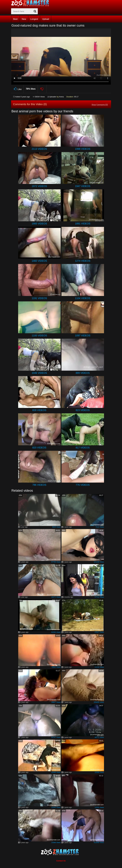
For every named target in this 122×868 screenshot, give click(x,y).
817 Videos (83, 448)
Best (15, 19)
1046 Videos (39, 373)
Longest (34, 19)
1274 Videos (83, 261)
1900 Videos (39, 224)
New (24, 19)
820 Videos (39, 448)
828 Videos (39, 410)
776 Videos (83, 485)
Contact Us (61, 861)
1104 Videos (83, 298)
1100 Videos (39, 336)
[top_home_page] (31, 3)
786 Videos (39, 485)
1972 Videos (39, 186)
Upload (46, 19)
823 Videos (83, 410)
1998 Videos (83, 149)
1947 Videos (83, 186)
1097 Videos (83, 336)
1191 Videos (39, 298)
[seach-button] (35, 11)
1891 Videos (83, 224)
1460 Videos (39, 261)
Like (17, 89)
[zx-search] (24, 11)
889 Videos (83, 373)
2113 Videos (39, 149)
